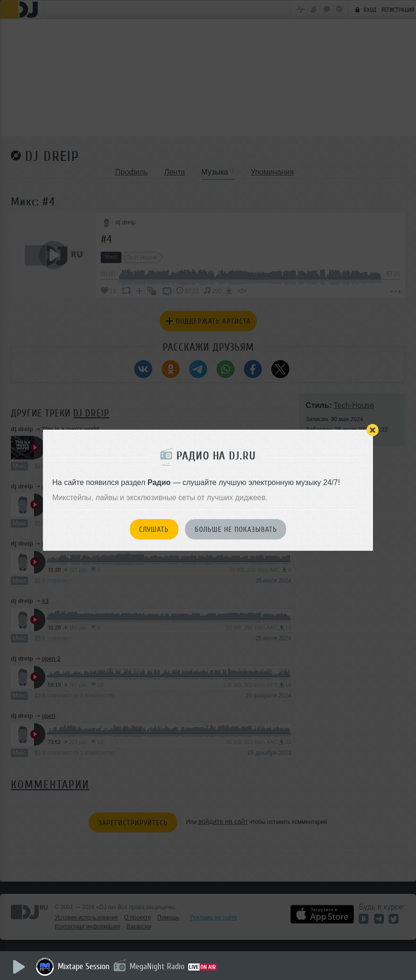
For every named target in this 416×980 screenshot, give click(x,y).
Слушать (154, 530)
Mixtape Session (84, 966)
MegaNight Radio (157, 966)
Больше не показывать (236, 530)
